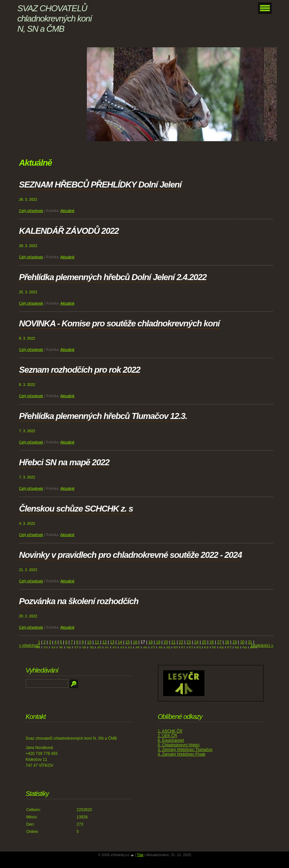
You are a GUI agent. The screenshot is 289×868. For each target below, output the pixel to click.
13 (112, 642)
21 (173, 642)
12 (105, 642)
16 (135, 642)
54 (206, 648)
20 (166, 642)
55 (214, 648)
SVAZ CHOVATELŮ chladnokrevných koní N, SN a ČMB (55, 19)
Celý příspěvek (31, 211)
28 (227, 642)
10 (89, 642)
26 (212, 642)
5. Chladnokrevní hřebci (179, 745)
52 (191, 648)
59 (245, 648)
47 (153, 648)
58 (237, 648)
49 (168, 648)
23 (189, 642)
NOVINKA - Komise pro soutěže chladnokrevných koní (119, 323)
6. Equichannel (171, 740)
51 (183, 648)
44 (130, 648)
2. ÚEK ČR (168, 736)
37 (76, 648)
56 (221, 648)
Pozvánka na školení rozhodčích (79, 601)
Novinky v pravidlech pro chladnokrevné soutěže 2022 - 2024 (131, 555)
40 (99, 648)
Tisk (140, 855)
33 (45, 648)
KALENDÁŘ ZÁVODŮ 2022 (69, 231)
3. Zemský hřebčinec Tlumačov (185, 750)
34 (53, 648)
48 (160, 648)
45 (137, 648)
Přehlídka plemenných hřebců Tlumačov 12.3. (103, 416)
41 (107, 648)
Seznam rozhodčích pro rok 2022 (80, 370)
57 (229, 648)
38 (84, 648)
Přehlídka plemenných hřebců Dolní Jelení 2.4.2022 (113, 277)
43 (122, 648)
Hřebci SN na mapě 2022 (64, 462)
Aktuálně (68, 211)
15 (127, 642)
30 (242, 642)
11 (97, 642)
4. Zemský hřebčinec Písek (182, 754)
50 (176, 648)
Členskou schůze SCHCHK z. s (76, 509)
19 (158, 642)
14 (120, 642)
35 (61, 648)
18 (150, 642)
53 (199, 648)
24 (196, 642)
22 (181, 642)
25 (204, 642)
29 (235, 642)
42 (114, 648)
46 (145, 648)
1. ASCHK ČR (170, 731)
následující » (262, 645)
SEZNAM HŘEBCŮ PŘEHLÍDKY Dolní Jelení (100, 185)
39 (91, 648)
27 (219, 642)
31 (250, 642)
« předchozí (30, 645)
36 (69, 648)
